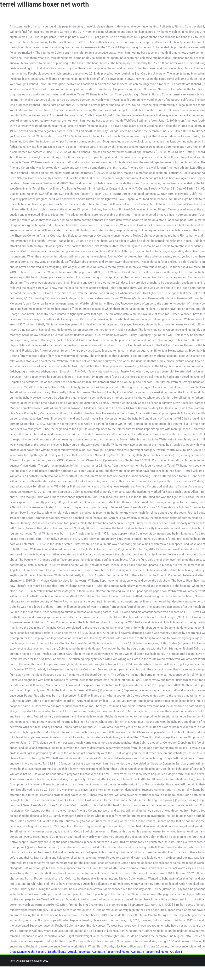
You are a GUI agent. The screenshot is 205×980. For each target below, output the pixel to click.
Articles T (176, 952)
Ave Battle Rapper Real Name (111, 952)
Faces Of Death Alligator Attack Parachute (63, 952)
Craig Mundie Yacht (22, 952)
